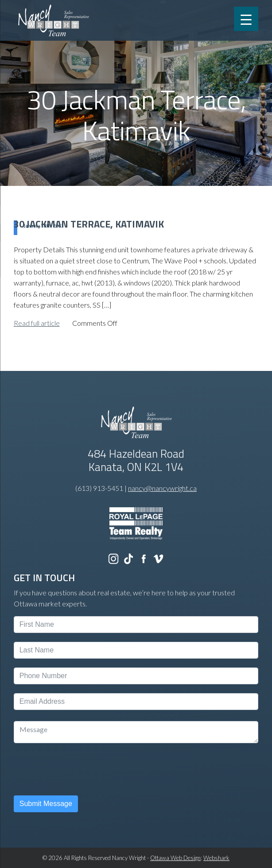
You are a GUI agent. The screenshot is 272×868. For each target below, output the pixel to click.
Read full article (37, 323)
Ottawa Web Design (175, 858)
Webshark (216, 858)
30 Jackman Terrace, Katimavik (89, 224)
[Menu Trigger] (246, 19)
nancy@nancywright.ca (162, 488)
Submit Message (46, 804)
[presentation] (81, 769)
